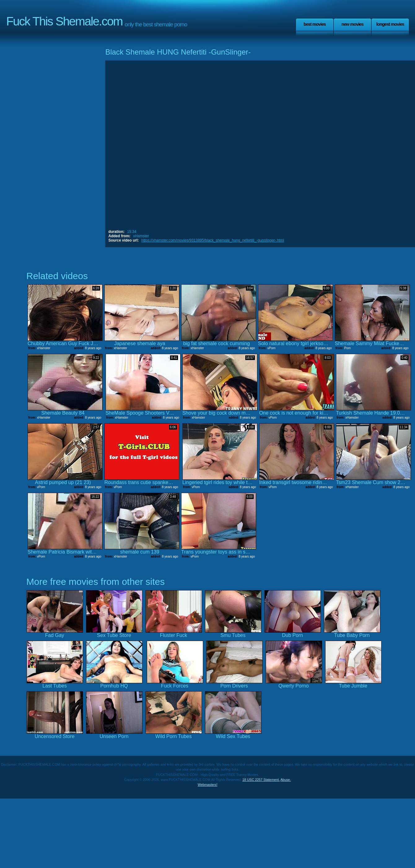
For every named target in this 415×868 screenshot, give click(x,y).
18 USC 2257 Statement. (261, 780)
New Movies (352, 24)
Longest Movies (390, 24)
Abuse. (286, 780)
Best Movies (315, 24)
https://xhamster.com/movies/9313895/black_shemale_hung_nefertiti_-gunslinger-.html (213, 240)
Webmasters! (207, 785)
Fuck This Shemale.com (64, 21)
